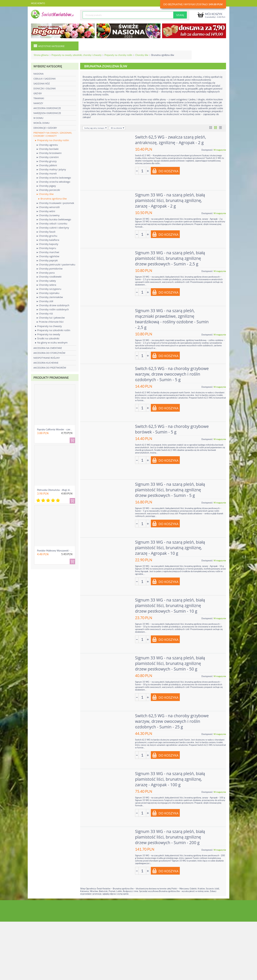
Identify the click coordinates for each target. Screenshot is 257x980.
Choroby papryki (47, 260)
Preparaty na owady (48, 334)
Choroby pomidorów (50, 269)
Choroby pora (46, 273)
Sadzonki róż (42, 84)
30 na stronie (118, 128)
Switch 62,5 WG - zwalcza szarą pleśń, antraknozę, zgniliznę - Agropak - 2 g (171, 140)
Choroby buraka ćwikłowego (54, 219)
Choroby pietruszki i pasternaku (56, 265)
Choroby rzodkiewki (49, 277)
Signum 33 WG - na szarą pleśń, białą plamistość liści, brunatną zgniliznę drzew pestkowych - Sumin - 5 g (170, 490)
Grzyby (38, 93)
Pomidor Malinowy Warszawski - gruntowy (59, 551)
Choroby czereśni (48, 157)
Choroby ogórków (48, 256)
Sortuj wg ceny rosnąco (96, 128)
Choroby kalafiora (48, 240)
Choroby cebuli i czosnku (52, 224)
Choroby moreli (47, 174)
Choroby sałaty (46, 281)
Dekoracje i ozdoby (45, 128)
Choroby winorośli (48, 207)
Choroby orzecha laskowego (54, 178)
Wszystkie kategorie (49, 46)
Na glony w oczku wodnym (51, 343)
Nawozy (38, 103)
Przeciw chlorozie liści (50, 322)
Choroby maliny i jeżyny (51, 169)
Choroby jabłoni (47, 165)
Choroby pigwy (46, 186)
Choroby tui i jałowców (51, 318)
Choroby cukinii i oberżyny (53, 228)
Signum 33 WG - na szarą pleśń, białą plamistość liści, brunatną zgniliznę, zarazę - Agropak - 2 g (170, 200)
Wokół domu (41, 123)
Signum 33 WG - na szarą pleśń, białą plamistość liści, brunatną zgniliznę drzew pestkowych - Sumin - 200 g (170, 837)
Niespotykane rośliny (47, 358)
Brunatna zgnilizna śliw (53, 199)
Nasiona (38, 74)
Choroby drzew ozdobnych (53, 305)
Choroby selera (46, 285)
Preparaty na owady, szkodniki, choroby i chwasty (76, 55)
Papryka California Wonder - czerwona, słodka (60, 429)
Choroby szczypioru (49, 289)
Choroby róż (45, 314)
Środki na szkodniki (47, 338)
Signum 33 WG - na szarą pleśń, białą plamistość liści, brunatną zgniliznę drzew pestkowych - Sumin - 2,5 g (170, 258)
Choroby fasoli (46, 232)
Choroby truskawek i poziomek (55, 203)
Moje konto (38, 3)
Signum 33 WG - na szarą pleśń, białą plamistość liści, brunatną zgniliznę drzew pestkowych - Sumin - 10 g (170, 605)
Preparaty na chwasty (48, 326)
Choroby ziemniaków (50, 297)
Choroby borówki (48, 149)
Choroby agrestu (47, 145)
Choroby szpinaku (48, 293)
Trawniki (39, 98)
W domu (38, 118)
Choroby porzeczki (48, 190)
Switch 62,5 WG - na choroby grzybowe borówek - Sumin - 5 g (172, 429)
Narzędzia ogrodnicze (47, 113)
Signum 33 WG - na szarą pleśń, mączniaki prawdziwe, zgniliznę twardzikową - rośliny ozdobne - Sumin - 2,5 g (172, 319)
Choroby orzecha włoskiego (53, 182)
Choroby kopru (46, 248)
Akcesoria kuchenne (46, 363)
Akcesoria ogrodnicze (47, 108)
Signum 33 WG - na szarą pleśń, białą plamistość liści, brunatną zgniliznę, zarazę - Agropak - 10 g (170, 548)
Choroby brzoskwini (49, 153)
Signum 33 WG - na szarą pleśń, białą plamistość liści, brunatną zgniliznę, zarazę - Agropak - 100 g (170, 779)
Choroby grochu (47, 236)
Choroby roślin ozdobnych (53, 309)
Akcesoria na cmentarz (48, 348)
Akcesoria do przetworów (50, 368)
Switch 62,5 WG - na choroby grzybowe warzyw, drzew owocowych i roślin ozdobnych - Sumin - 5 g (172, 374)
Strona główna (41, 55)
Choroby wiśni (46, 211)
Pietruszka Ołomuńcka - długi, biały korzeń (59, 490)
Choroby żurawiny (48, 215)
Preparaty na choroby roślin (118, 55)
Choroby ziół (45, 301)
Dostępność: (207, 150)
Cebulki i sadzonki (44, 79)
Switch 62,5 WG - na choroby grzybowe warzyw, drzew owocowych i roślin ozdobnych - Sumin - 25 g (172, 721)
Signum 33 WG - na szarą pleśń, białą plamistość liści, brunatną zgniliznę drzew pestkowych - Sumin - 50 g (170, 663)
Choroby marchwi (48, 252)
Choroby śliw (142, 55)
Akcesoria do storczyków (49, 353)
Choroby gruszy (47, 161)
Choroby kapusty (47, 244)
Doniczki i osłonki (45, 88)
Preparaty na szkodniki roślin (53, 330)
